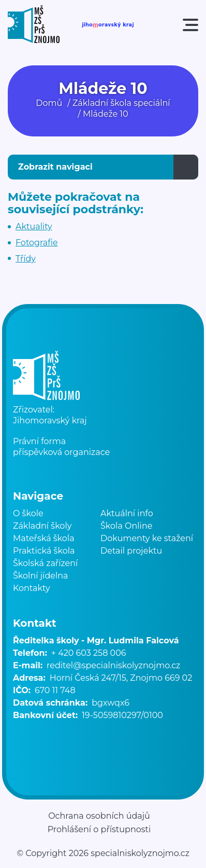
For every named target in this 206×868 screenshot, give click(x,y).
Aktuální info (127, 513)
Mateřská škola (44, 538)
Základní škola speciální (121, 103)
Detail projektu (131, 551)
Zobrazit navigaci (55, 167)
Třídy (26, 259)
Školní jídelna (40, 576)
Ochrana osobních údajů (99, 816)
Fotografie (37, 243)
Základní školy (42, 526)
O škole (28, 513)
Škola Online (126, 526)
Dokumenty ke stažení (147, 538)
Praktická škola (44, 551)
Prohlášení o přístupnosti (99, 830)
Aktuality (34, 226)
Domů (49, 103)
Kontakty (32, 588)
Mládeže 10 (106, 114)
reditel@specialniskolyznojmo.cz (113, 666)
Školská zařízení (45, 563)
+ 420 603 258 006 (89, 653)
